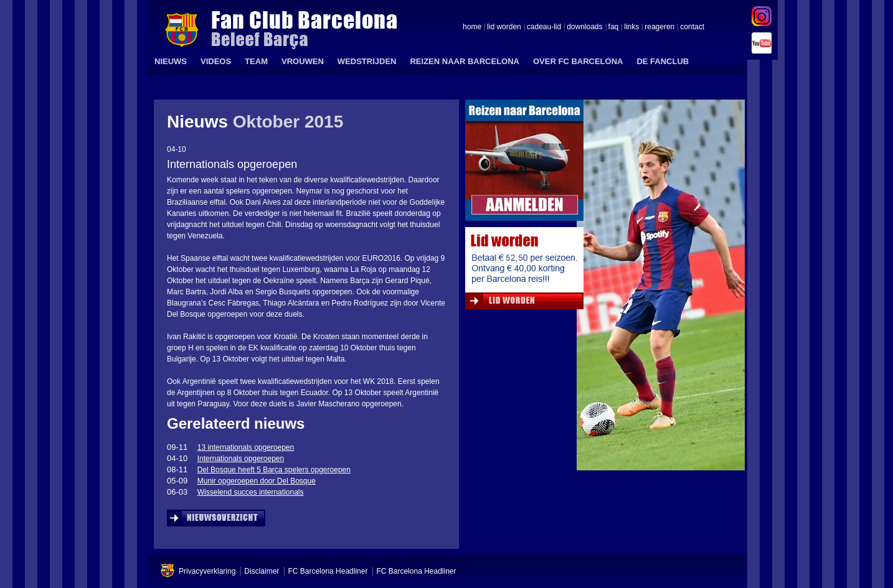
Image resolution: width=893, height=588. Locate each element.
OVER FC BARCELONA (578, 61)
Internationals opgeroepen (241, 459)
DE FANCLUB (663, 61)
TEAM (256, 61)
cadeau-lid (544, 27)
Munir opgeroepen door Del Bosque (257, 481)
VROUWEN (303, 61)
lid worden (504, 27)
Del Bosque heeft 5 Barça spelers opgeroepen (274, 470)
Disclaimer (262, 571)
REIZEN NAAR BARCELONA (465, 61)
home (472, 27)
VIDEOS (216, 61)
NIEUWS (171, 61)
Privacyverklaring (207, 571)
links (631, 27)
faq (614, 27)
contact (692, 27)
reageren (659, 27)
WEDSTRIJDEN (367, 61)
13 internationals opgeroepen (246, 447)
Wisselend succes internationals (251, 492)
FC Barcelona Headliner (328, 571)
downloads (584, 27)
